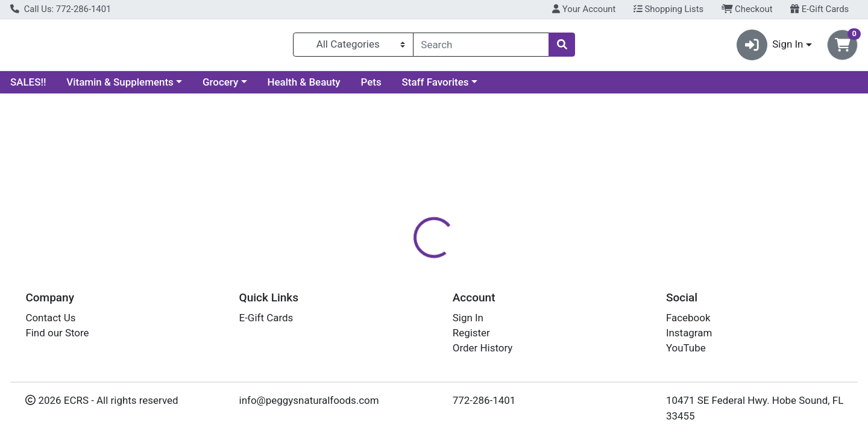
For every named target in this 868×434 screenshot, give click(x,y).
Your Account (584, 9)
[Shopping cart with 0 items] (842, 47)
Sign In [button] (770, 47)
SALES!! (28, 87)
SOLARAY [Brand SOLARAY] (510, 325)
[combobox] (481, 47)
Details (395, 277)
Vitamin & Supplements (120, 87)
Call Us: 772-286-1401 (61, 9)
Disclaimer (452, 277)
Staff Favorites (436, 87)
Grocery (220, 87)
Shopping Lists (668, 9)
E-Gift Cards (819, 9)
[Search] (481, 47)
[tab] (395, 277)
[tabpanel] (615, 344)
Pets (371, 87)
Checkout (747, 9)
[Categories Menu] (353, 47)
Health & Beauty (304, 87)
